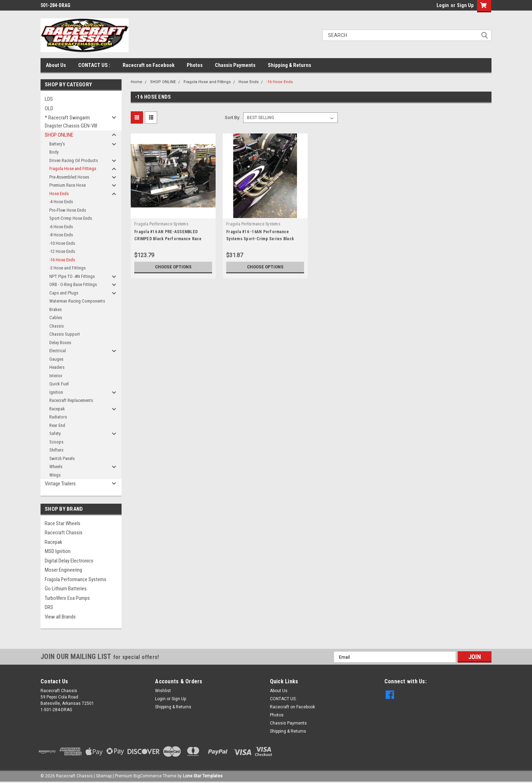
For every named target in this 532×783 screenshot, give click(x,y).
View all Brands (60, 617)
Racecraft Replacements (71, 400)
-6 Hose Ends (61, 227)
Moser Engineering (63, 570)
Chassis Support (65, 334)
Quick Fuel (59, 384)
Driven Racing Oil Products (74, 160)
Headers (57, 367)
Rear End (57, 425)
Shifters (56, 450)
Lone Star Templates (203, 776)
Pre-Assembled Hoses (69, 177)
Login (443, 5)
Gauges (56, 359)
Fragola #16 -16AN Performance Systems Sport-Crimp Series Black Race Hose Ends (260, 239)
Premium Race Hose (67, 185)
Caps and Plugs (64, 293)
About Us (56, 65)
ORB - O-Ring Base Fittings (73, 284)
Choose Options (173, 267)
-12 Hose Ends (62, 251)
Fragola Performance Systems (76, 579)
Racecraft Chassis (64, 533)
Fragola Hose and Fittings (73, 169)
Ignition (56, 392)
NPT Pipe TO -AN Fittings (72, 276)
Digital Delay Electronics (69, 561)
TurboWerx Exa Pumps (67, 598)
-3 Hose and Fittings (67, 268)
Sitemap (104, 776)
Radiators (58, 417)
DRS (49, 607)
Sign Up (465, 5)
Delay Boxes (60, 343)
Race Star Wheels (63, 523)
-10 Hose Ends (62, 243)
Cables (56, 318)
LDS (49, 99)
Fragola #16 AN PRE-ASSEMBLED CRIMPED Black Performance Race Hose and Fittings (168, 239)
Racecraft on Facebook (149, 65)
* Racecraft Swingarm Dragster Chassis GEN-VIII (71, 122)
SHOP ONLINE (59, 135)
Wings (55, 475)
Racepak (57, 409)
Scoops (56, 442)
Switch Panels (62, 458)
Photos (195, 65)
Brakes (55, 309)
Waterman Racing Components (77, 301)
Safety (55, 433)
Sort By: (233, 117)
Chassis (57, 326)
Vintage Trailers (60, 484)
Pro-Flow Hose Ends (68, 210)
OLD (49, 108)
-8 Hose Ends (61, 235)
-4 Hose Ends (61, 202)
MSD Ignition (58, 551)
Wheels (56, 467)
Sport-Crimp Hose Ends (71, 218)
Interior (56, 376)
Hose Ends (59, 194)
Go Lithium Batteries (66, 589)
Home (137, 82)
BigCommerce (148, 776)
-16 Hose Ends (62, 260)
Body (54, 152)
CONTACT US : (94, 65)
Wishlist (163, 691)
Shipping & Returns (289, 65)
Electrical (58, 351)
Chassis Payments (235, 65)
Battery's (57, 144)
